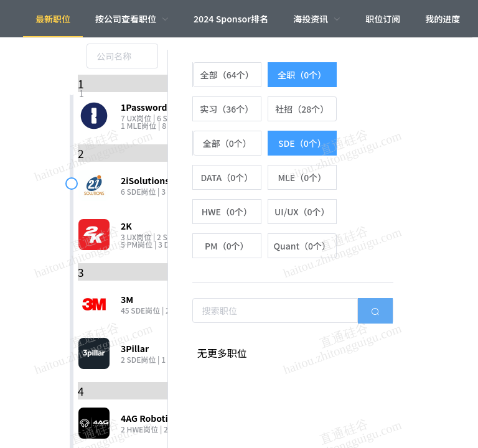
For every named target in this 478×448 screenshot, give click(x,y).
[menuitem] (132, 19)
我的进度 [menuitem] (443, 19)
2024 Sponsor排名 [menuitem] (231, 19)
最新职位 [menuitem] (53, 19)
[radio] (227, 75)
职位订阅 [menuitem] (383, 19)
